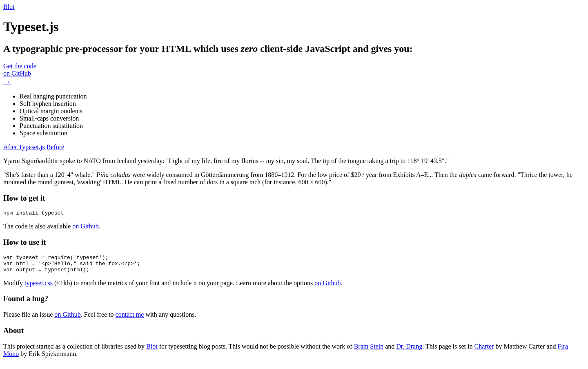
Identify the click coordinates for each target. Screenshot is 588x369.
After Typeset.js (24, 147)
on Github (85, 227)
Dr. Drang (409, 351)
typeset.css (39, 288)
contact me (130, 319)
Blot (9, 7)
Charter (484, 351)
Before (56, 147)
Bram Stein (369, 351)
